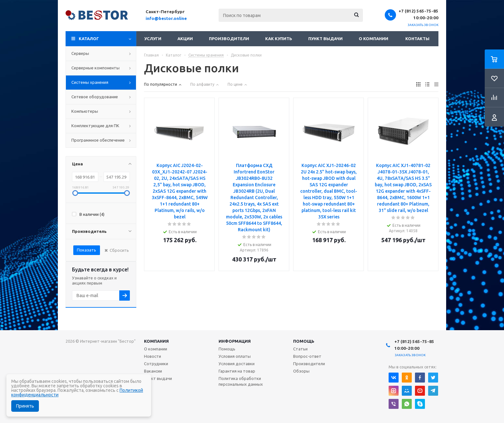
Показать (86, 250)
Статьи (300, 349)
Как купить (279, 39)
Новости (153, 356)
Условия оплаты (235, 356)
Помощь (304, 341)
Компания (156, 341)
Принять (25, 406)
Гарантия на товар (237, 371)
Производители (229, 39)
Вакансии (153, 371)
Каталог (89, 39)
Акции (185, 39)
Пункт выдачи (325, 39)
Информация (235, 341)
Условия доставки (237, 364)
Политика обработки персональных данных (241, 381)
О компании (373, 39)
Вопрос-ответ (307, 356)
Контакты (417, 39)
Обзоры (301, 371)
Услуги (153, 39)
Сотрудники (156, 364)
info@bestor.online (166, 18)
